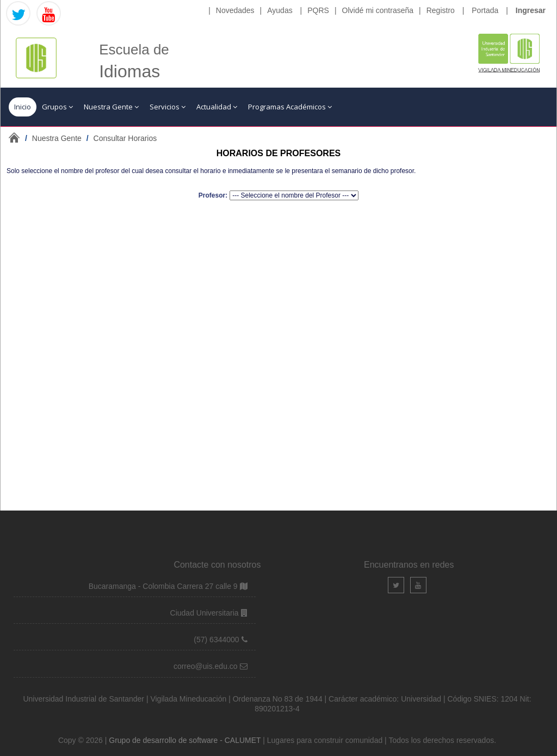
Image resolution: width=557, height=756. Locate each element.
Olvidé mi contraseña (378, 10)
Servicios (168, 107)
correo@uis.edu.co (207, 666)
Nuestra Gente (111, 107)
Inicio (23, 107)
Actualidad (217, 107)
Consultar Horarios (125, 138)
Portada (485, 10)
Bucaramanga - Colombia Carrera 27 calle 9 (163, 586)
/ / (91, 138)
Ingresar (531, 10)
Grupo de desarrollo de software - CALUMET (186, 740)
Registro (441, 10)
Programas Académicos (290, 107)
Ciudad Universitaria (206, 613)
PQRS (318, 10)
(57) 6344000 (217, 640)
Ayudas (280, 10)
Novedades (235, 10)
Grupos (57, 107)
